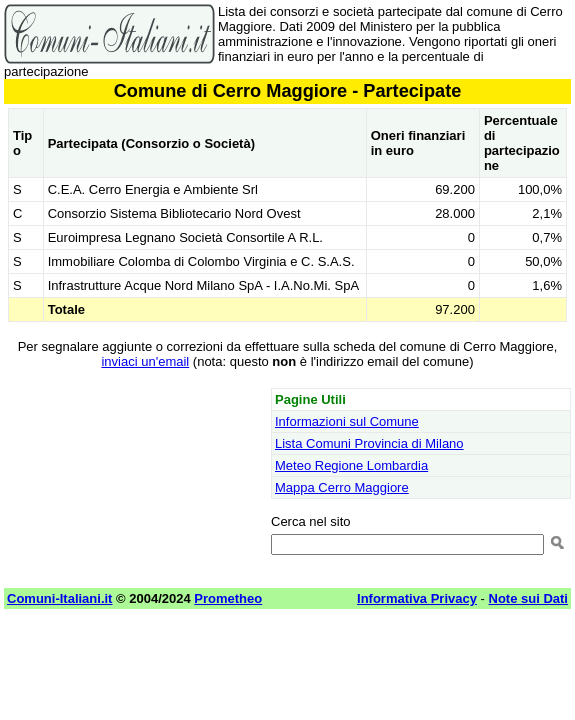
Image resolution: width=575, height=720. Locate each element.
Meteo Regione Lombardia (351, 465)
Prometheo (228, 598)
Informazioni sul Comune (347, 421)
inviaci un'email (145, 361)
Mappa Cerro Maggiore (342, 487)
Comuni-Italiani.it (59, 598)
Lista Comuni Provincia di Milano (369, 443)
